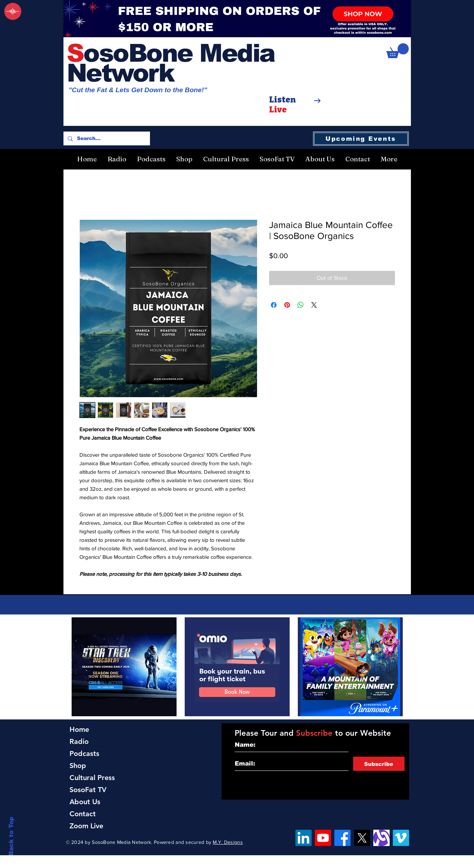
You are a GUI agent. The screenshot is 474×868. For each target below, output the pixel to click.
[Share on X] (314, 305)
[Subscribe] (379, 764)
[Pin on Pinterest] (287, 305)
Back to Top (11, 836)
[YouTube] (323, 838)
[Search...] (106, 138)
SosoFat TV (88, 790)
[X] (362, 838)
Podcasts (84, 753)
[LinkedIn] (303, 838)
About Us (85, 802)
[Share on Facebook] (274, 305)
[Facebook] (342, 838)
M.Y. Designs (228, 842)
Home (79, 729)
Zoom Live (86, 826)
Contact (83, 814)
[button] (398, 51)
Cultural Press (92, 778)
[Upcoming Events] (361, 139)
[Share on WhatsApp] (301, 305)
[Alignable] (381, 838)
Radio (79, 741)
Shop (78, 766)
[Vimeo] (401, 838)
